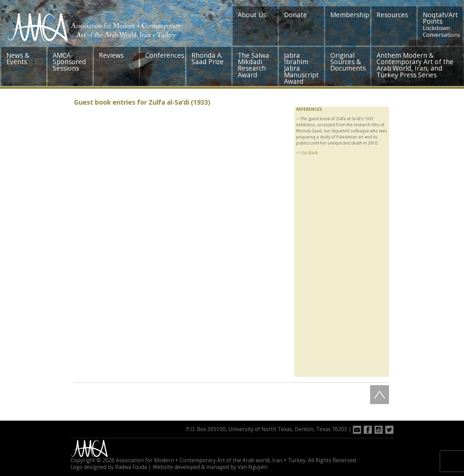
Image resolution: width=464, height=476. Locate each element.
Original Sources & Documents (348, 62)
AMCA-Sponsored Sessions (69, 62)
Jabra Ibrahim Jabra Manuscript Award (301, 68)
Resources (392, 15)
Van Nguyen (253, 467)
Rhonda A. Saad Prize (208, 58)
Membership (350, 15)
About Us (252, 15)
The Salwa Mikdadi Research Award (253, 65)
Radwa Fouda (131, 467)
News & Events (18, 58)
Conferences (165, 55)
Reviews (111, 55)
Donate (295, 15)
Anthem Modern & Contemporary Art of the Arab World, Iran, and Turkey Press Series (415, 65)
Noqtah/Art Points (442, 24)
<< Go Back (307, 153)
